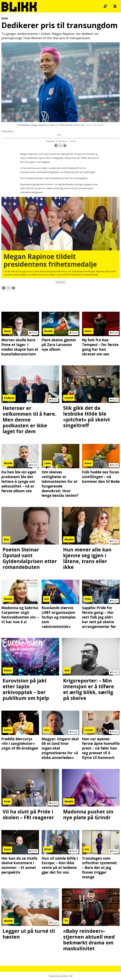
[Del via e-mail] (65, 146)
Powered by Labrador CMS (60, 976)
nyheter (61, 282)
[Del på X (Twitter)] (60, 146)
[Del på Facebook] (56, 146)
